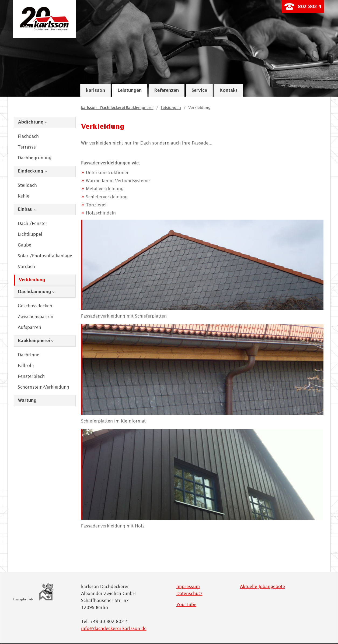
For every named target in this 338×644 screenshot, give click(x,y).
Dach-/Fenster (33, 223)
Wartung (27, 401)
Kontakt (229, 91)
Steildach (27, 185)
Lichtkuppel (30, 234)
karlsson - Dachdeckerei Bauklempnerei (117, 108)
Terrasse (27, 147)
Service (199, 91)
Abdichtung (31, 122)
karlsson (95, 91)
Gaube (25, 245)
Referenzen (167, 91)
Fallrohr (26, 365)
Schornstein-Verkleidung (43, 387)
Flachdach (28, 136)
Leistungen (130, 91)
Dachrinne (29, 355)
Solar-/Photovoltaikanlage (45, 256)
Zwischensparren (36, 316)
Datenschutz (189, 593)
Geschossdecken (35, 306)
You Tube (186, 604)
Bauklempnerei (34, 341)
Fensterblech (31, 376)
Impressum (188, 586)
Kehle (24, 196)
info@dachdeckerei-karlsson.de (114, 628)
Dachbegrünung (35, 158)
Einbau (25, 210)
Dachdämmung (35, 292)
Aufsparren (29, 327)
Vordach (26, 266)
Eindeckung (31, 171)
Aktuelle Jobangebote (262, 586)
